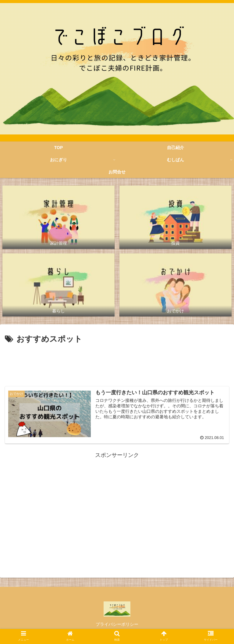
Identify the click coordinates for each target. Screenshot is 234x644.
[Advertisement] (117, 363)
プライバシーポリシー (117, 624)
